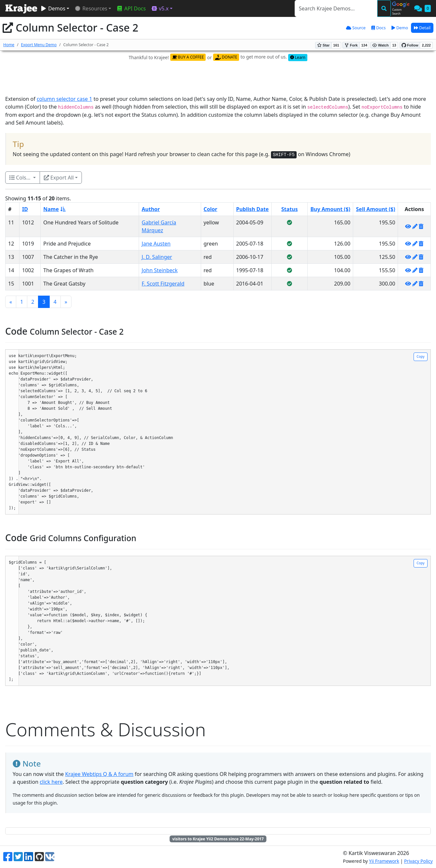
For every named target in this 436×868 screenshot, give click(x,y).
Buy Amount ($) (330, 209)
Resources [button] (91, 8)
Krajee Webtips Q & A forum (99, 774)
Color (211, 209)
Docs (378, 28)
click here (51, 782)
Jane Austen (156, 244)
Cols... (21, 178)
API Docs (131, 8)
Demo (400, 28)
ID (25, 209)
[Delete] (421, 226)
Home (9, 45)
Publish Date (252, 209)
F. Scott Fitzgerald (163, 284)
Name (54, 209)
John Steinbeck (160, 270)
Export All (59, 178)
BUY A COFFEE (188, 57)
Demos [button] (53, 8)
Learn (298, 57)
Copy (420, 356)
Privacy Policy (418, 861)
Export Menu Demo (39, 45)
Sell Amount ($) (376, 209)
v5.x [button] (160, 8)
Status (290, 209)
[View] (408, 226)
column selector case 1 (64, 99)
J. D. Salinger (157, 257)
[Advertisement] (218, 78)
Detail (422, 28)
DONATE (226, 57)
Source (356, 28)
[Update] (415, 226)
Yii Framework (384, 861)
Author (151, 209)
